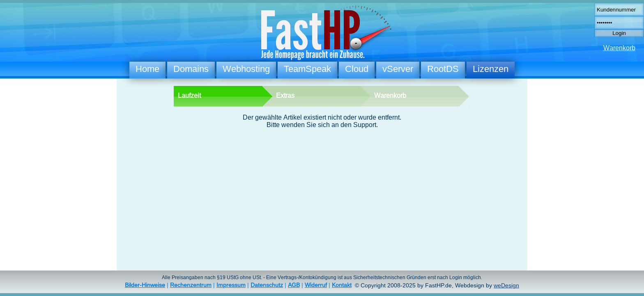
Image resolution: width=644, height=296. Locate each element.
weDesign (506, 286)
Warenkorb (619, 48)
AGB (294, 285)
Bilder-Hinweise (145, 285)
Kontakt (342, 285)
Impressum (231, 285)
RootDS (443, 69)
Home (147, 69)
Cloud (357, 69)
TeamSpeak (307, 69)
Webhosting (246, 69)
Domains (191, 69)
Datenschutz (267, 285)
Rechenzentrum (191, 285)
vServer (398, 69)
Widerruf (316, 285)
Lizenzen (491, 69)
